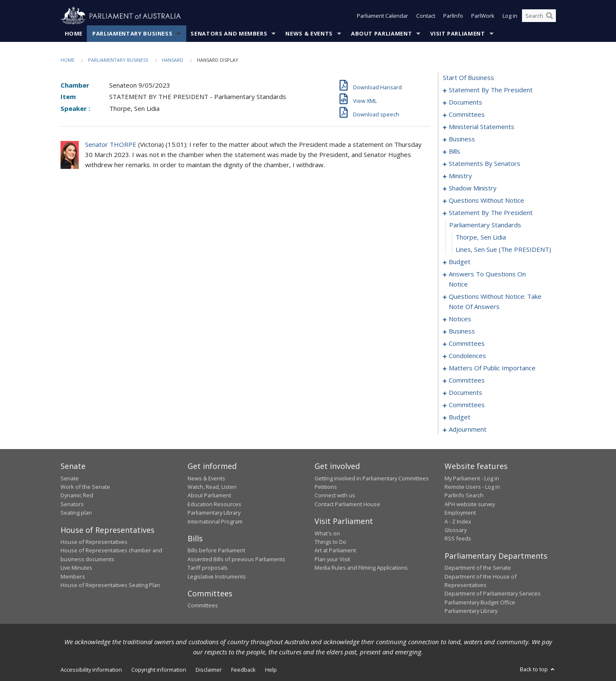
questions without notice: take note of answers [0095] (495, 302)
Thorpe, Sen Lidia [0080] (481, 237)
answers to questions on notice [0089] (487, 279)
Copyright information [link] (159, 670)
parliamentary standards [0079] (485, 225)
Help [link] (271, 670)
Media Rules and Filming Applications (361, 568)
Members (73, 576)
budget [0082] (460, 262)
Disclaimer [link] (209, 670)
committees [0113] (467, 344)
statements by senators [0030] (485, 164)
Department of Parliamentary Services (493, 594)
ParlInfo (453, 16)
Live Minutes (76, 568)
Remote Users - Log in (472, 487)
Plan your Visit (332, 559)
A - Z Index (458, 521)
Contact (426, 16)
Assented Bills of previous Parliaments (236, 559)
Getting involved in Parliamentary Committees (372, 478)
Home (74, 33)
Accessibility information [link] (91, 670)
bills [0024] (454, 152)
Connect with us (335, 496)
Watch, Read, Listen (212, 487)
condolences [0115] (467, 356)
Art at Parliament (335, 551)
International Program (215, 521)
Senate (70, 478)
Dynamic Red (77, 496)
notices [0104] (460, 319)
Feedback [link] (243, 670)
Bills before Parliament (216, 551)
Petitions (326, 487)
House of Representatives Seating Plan (110, 585)
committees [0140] (467, 380)
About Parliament (381, 33)
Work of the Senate (85, 487)
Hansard (173, 60)
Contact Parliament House (347, 504)
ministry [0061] (460, 176)
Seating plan (76, 513)
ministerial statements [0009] (482, 127)
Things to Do (330, 542)
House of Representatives (94, 542)
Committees (203, 606)
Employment (460, 513)
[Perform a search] (550, 16)
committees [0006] (467, 115)
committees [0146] (467, 405)
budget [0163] (460, 417)
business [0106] (462, 331)
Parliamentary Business (132, 33)
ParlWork (483, 16)
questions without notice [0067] (486, 201)
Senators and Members (229, 33)
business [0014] (462, 139)
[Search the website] (539, 16)
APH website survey (470, 504)
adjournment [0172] (468, 430)
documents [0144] (465, 393)
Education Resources (214, 504)
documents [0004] (465, 102)
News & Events (309, 33)
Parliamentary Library (214, 513)
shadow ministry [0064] (473, 188)
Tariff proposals (208, 568)
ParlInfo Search (464, 496)
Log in (510, 16)
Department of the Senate (478, 568)
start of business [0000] (468, 78)
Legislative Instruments (217, 576)
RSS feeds (458, 539)
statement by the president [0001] (491, 90)
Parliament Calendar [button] (383, 16)
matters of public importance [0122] (492, 368)
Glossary (456, 530)
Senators (72, 504)
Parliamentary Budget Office (480, 602)
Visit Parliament (457, 33)
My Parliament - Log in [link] (472, 478)
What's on (327, 533)
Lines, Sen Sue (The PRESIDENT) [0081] (503, 250)
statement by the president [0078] (491, 213)
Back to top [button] (538, 669)
